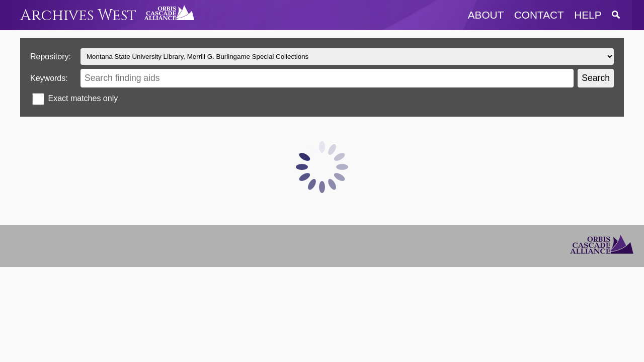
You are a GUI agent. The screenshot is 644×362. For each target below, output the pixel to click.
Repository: (51, 57)
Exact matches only (83, 98)
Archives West (78, 15)
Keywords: (49, 78)
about (486, 15)
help (588, 15)
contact (539, 15)
